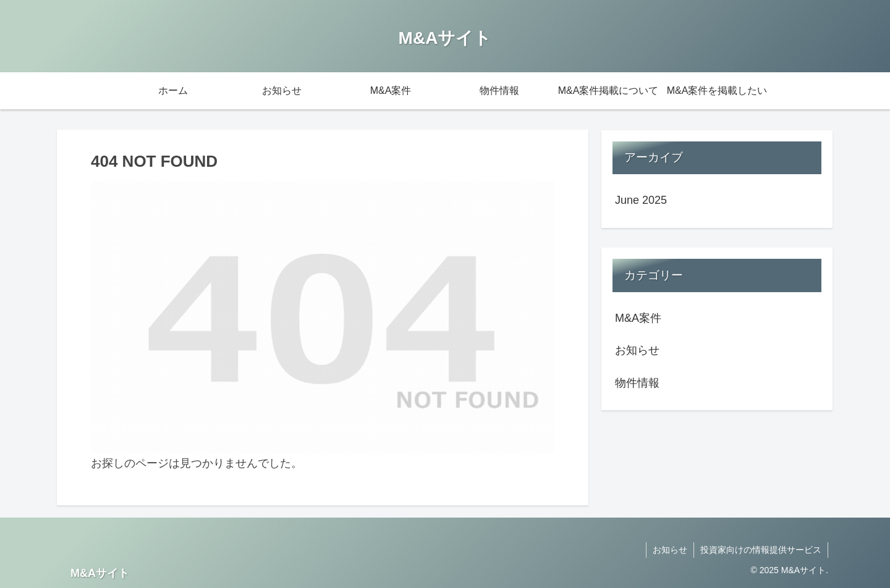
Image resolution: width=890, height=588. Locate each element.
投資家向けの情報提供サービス (761, 550)
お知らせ (670, 550)
